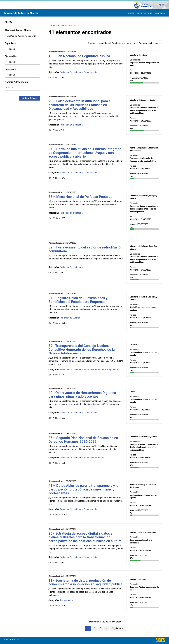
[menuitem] (131, 13)
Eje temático (11, 56)
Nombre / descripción (16, 82)
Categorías (11, 69)
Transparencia (90, 72)
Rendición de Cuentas (70, 318)
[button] (29, 98)
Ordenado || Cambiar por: (112, 43)
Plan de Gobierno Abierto (18, 30)
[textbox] (22, 88)
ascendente (126, 43)
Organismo (11, 43)
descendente (104, 43)
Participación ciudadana (71, 72)
